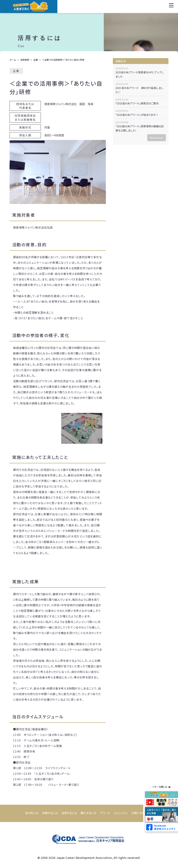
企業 (36, 60)
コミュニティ (121, 813)
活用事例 (25, 60)
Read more (157, 138)
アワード (105, 813)
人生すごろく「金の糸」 (30, 7)
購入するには (89, 813)
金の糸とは (32, 813)
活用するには (69, 813)
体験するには (50, 813)
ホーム (13, 60)
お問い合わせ (139, 813)
